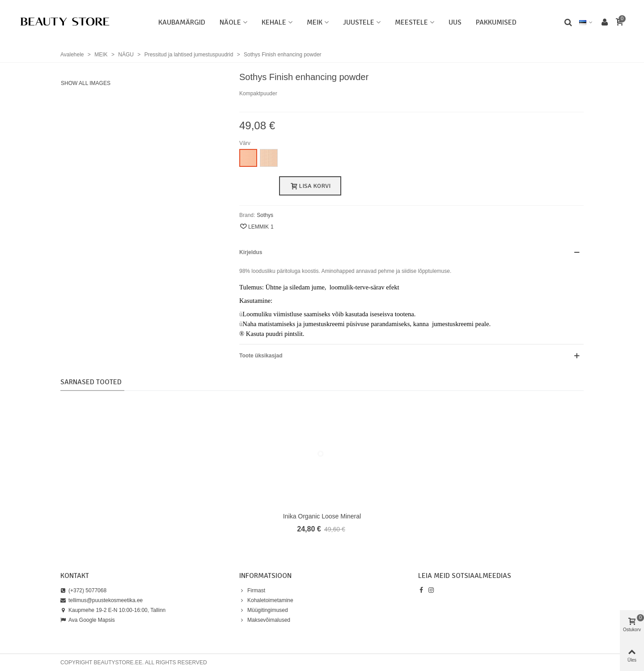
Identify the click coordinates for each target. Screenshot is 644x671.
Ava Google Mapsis (88, 620)
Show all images (86, 83)
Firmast (252, 590)
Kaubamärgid (182, 22)
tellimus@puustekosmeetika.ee (102, 600)
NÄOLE (230, 22)
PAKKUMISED (496, 22)
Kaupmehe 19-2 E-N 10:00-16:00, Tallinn (113, 610)
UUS (455, 22)
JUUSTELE (359, 22)
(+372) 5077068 (83, 590)
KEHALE (274, 22)
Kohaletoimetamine (266, 600)
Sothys (265, 215)
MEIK (315, 22)
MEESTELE (411, 22)
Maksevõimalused (265, 620)
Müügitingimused (264, 610)
